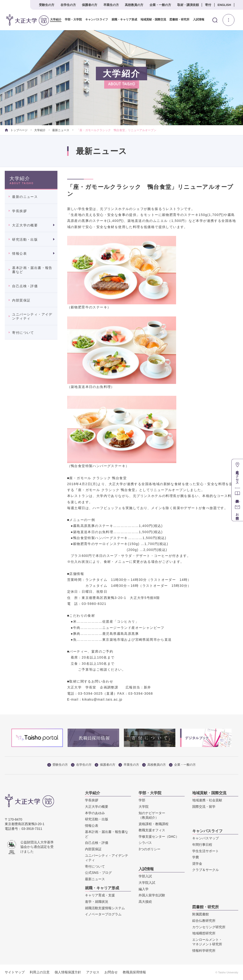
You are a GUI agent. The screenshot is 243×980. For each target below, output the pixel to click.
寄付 (208, 5)
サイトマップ (15, 972)
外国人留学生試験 (152, 895)
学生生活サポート (206, 851)
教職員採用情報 (134, 972)
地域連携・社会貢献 (207, 800)
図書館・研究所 (178, 20)
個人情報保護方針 (68, 972)
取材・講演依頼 (188, 5)
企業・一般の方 (160, 5)
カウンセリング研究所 (209, 927)
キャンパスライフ (95, 20)
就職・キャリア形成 (122, 20)
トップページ (16, 130)
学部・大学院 (72, 20)
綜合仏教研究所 (204, 921)
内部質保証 (21, 300)
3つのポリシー (150, 849)
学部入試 (145, 876)
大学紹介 (54, 20)
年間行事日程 (202, 845)
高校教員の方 (134, 5)
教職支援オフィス (152, 830)
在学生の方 (68, 5)
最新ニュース (61, 130)
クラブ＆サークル (206, 870)
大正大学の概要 (25, 225)
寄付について (23, 333)
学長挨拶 (19, 211)
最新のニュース (25, 197)
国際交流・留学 (204, 807)
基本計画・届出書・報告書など (32, 270)
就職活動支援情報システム (105, 908)
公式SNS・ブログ (98, 873)
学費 (196, 857)
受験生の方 (47, 5)
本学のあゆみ (95, 813)
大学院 (144, 807)
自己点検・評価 (25, 286)
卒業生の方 (111, 5)
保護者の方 (90, 5)
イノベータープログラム (103, 914)
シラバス (145, 843)
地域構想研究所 (204, 933)
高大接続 (145, 902)
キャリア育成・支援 (100, 895)
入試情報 (197, 20)
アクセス (93, 972)
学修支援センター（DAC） (159, 837)
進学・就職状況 (97, 902)
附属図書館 (201, 914)
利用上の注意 (40, 972)
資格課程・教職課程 (154, 824)
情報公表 (19, 253)
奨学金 (197, 864)
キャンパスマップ (206, 838)
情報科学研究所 (204, 951)
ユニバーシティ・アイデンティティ (32, 316)
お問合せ (111, 972)
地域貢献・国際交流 (151, 20)
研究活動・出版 (25, 239)
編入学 (144, 889)
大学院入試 (147, 883)
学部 (142, 800)
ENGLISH (224, 5)
